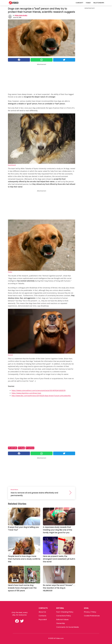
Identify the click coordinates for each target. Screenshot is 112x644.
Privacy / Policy (90, 612)
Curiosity (79, 3)
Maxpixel (10, 355)
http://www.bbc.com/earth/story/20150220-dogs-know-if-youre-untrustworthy (41, 396)
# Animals (13, 448)
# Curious (30, 448)
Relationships (99, 3)
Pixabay (10, 272)
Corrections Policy (64, 616)
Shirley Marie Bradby (21, 15)
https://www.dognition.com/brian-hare (26, 393)
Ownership (61, 623)
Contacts (42, 616)
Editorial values (62, 619)
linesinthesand (12, 165)
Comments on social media (68, 627)
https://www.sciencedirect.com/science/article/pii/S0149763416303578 (38, 390)
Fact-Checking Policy (65, 612)
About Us (42, 612)
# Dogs (21, 448)
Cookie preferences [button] (92, 616)
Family (88, 3)
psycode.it (43, 619)
